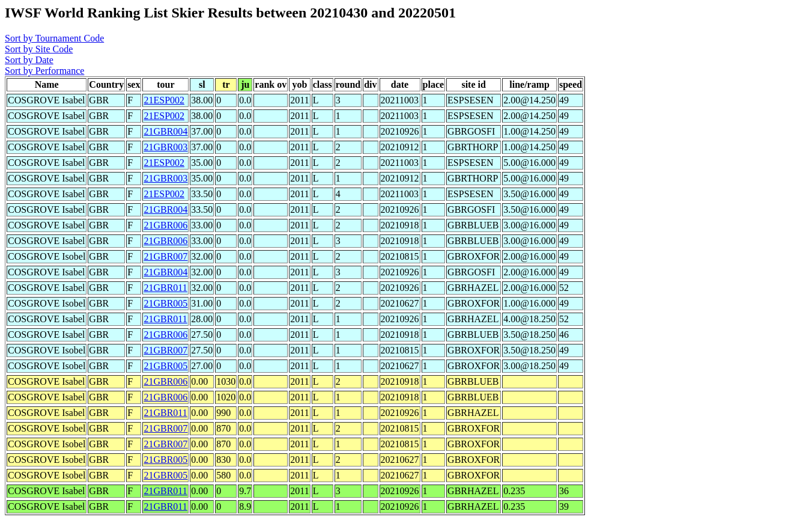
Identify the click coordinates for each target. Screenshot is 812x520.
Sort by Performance (44, 71)
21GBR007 (165, 256)
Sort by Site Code (39, 49)
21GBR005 (165, 303)
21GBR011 (165, 288)
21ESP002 (164, 100)
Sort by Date (29, 60)
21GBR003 (165, 147)
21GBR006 (165, 225)
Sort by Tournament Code (54, 38)
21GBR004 (165, 131)
